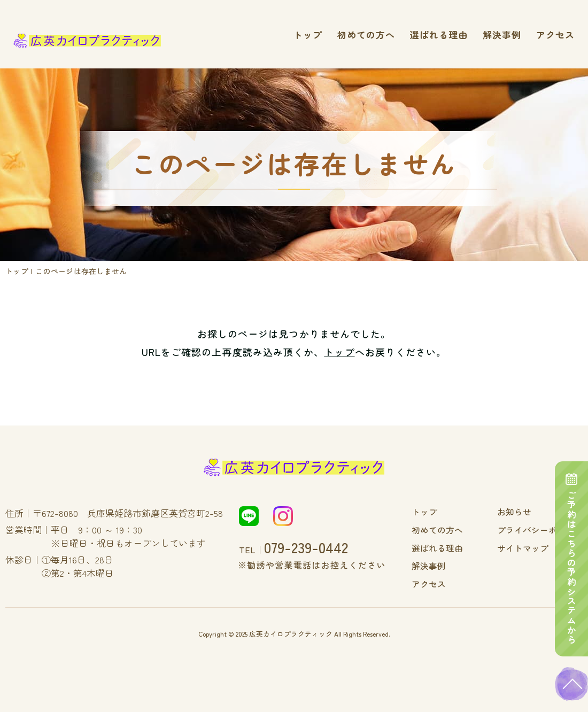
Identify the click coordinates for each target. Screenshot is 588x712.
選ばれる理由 (439, 34)
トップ (308, 34)
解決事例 (502, 34)
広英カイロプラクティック (291, 631)
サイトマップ (530, 547)
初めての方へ (366, 34)
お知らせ (523, 512)
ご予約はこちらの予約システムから (572, 550)
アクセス (555, 34)
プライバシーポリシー (545, 529)
